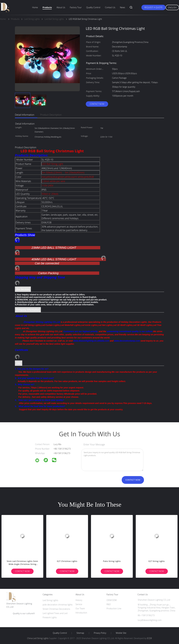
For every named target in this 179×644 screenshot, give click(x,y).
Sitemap (80, 633)
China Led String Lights (38, 638)
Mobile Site (121, 633)
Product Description (51, 115)
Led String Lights (50, 600)
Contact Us (110, 7)
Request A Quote (153, 7)
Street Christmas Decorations (56, 609)
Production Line (114, 608)
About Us (61, 7)
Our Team (80, 608)
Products (47, 7)
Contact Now (97, 104)
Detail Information (25, 115)
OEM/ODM (112, 600)
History (79, 600)
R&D (109, 604)
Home (35, 7)
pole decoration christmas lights (58, 605)
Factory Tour (76, 7)
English (172, 8)
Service (79, 604)
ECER (149, 638)
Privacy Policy (100, 633)
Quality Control (93, 7)
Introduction (81, 613)
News (122, 7)
